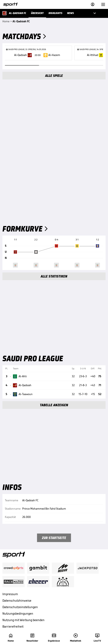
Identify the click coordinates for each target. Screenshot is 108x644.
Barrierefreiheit (13, 626)
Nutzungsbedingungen (18, 613)
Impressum (10, 594)
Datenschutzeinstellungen (20, 607)
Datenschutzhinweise (17, 601)
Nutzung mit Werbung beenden (23, 620)
